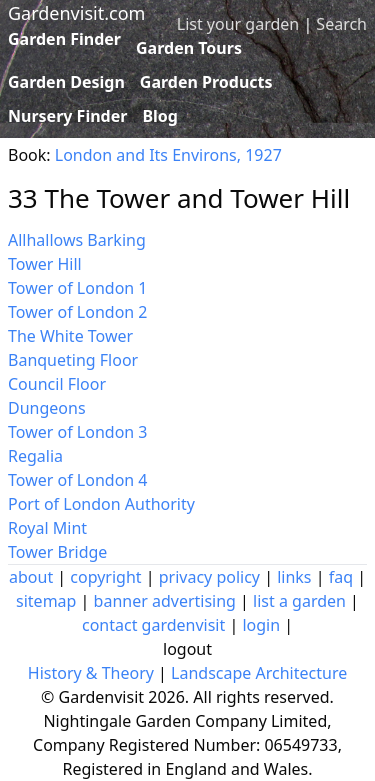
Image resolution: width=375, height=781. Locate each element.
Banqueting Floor (73, 360)
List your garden (238, 24)
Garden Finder (64, 39)
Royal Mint (47, 528)
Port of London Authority (101, 504)
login (261, 625)
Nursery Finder (67, 116)
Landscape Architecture (259, 673)
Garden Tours (189, 48)
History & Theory (91, 673)
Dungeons (47, 408)
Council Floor (57, 384)
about (31, 577)
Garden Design (66, 82)
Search (341, 24)
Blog (160, 116)
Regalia (35, 456)
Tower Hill (45, 264)
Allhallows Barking (77, 240)
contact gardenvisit (153, 625)
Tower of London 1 (78, 288)
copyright (105, 577)
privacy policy (209, 577)
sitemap (46, 601)
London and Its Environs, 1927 (168, 155)
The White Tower (70, 336)
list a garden (299, 601)
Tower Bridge (57, 552)
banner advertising (165, 601)
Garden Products (206, 82)
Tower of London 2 (78, 312)
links (294, 577)
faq (341, 577)
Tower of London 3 (78, 432)
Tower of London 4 (78, 480)
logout (187, 649)
